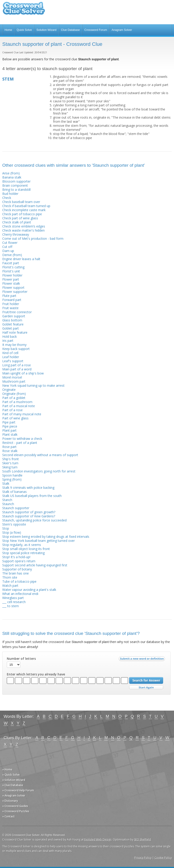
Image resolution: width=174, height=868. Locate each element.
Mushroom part (14, 381)
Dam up (8, 251)
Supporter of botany (17, 569)
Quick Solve (24, 30)
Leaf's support (13, 361)
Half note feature (15, 332)
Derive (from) (12, 255)
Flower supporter (15, 292)
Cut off (7, 247)
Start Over (146, 688)
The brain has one (16, 573)
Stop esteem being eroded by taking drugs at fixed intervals (46, 537)
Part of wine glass (15, 418)
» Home (7, 769)
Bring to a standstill (16, 189)
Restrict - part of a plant (20, 443)
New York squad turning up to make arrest (33, 385)
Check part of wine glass (20, 218)
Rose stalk (10, 451)
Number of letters (21, 659)
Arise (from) (11, 173)
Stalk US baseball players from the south (32, 496)
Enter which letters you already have (36, 674)
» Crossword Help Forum (18, 790)
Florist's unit (11, 271)
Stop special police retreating (23, 553)
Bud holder (10, 194)
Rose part (9, 447)
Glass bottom (12, 320)
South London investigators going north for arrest (39, 471)
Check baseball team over (21, 202)
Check (7, 198)
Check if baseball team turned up (26, 206)
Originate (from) (14, 394)
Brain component (15, 185)
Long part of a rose (17, 365)
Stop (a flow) (12, 532)
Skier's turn (10, 463)
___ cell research (14, 602)
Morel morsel (12, 377)
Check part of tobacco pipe (22, 214)
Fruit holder (11, 304)
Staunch (8, 504)
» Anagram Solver (14, 796)
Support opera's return (19, 561)
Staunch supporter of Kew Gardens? (29, 516)
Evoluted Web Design (98, 840)
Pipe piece (10, 426)
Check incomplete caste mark (24, 210)
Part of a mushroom (17, 402)
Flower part (11, 279)
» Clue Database (13, 785)
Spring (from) (12, 479)
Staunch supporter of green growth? (29, 512)
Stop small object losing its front (26, 549)
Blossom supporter (16, 181)
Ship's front (11, 459)
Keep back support (16, 349)
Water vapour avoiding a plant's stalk (29, 590)
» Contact (8, 816)
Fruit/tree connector (17, 312)
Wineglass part (13, 598)
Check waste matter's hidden (23, 230)
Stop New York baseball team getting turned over (39, 541)
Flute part (9, 296)
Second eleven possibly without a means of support (40, 455)
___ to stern (11, 606)
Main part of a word (17, 369)
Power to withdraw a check (22, 439)
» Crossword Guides (15, 806)
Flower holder (12, 275)
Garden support (14, 316)
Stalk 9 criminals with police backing (28, 488)
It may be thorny (14, 345)
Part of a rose (12, 410)
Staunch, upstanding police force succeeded (34, 520)
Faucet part (11, 263)
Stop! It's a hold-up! (16, 557)
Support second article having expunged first (35, 565)
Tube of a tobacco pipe (19, 581)
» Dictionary (10, 801)
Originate (9, 390)
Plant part (9, 430)
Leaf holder (11, 357)
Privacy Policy (143, 858)
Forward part (12, 300)
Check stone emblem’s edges (24, 226)
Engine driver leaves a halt (21, 259)
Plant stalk (10, 434)
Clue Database (70, 30)
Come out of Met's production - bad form (33, 238)
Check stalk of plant (17, 222)
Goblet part (11, 328)
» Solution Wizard (14, 780)
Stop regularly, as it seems (22, 545)
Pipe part (9, 422)
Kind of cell (10, 353)
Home (8, 30)
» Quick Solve (11, 775)
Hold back (10, 336)
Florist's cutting (13, 267)
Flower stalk (11, 283)
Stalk (6, 483)
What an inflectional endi (20, 594)
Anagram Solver (122, 30)
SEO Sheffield (143, 840)
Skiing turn (10, 467)
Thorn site (10, 577)
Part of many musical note (22, 414)
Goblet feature (13, 324)
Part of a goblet (14, 398)
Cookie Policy (163, 858)
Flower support (13, 287)
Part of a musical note (19, 406)
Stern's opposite (14, 524)
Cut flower (10, 243)
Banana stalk (12, 177)
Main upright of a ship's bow (23, 373)
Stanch (7, 500)
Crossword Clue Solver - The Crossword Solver (24, 10)
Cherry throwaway (16, 234)
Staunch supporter (16, 508)
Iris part (8, 341)
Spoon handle (12, 475)
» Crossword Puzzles (16, 811)
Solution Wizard (46, 30)
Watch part (10, 586)
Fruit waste (10, 308)
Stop (6, 528)
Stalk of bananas (14, 492)
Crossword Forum (96, 30)
